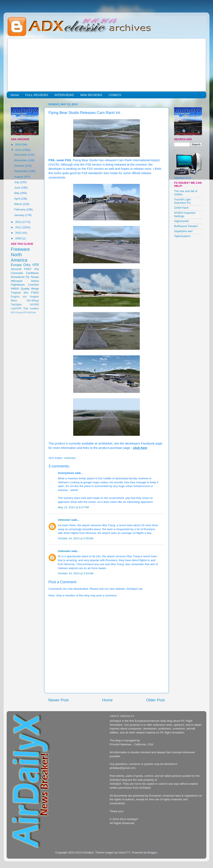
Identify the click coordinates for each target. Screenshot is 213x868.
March (18, 204)
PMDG (15, 289)
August (19, 177)
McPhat (32, 312)
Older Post (155, 700)
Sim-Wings (33, 301)
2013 (19, 150)
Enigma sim (19, 297)
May (17, 193)
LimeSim (33, 285)
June (18, 188)
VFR (36, 265)
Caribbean (32, 273)
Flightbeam (18, 285)
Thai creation (31, 308)
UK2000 (34, 305)
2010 (19, 233)
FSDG (35, 293)
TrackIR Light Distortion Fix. (183, 201)
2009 (19, 238)
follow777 (124, 852)
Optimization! (182, 236)
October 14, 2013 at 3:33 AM (76, 573)
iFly (37, 269)
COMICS (115, 95)
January (20, 215)
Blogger (152, 852)
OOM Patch (181, 208)
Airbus (35, 281)
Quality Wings (30, 289)
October (20, 166)
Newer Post (58, 700)
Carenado (17, 273)
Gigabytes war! (183, 231)
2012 (19, 222)
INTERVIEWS (64, 95)
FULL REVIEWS (37, 95)
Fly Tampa (32, 277)
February (20, 209)
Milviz (14, 301)
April (17, 199)
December (21, 155)
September (21, 171)
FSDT (28, 269)
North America (19, 257)
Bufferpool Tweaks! (186, 226)
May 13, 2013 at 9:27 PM (73, 507)
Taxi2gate (16, 305)
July (17, 182)
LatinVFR (16, 308)
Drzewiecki (18, 277)
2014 (19, 144)
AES (13, 312)
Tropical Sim (20, 293)
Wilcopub (17, 281)
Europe (16, 265)
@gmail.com (128, 768)
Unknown (64, 520)
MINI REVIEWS (91, 95)
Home (15, 95)
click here (140, 448)
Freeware (20, 249)
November (21, 160)
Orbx (27, 265)
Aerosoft (16, 269)
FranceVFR (22, 312)
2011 (19, 227)
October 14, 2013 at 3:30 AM (76, 538)
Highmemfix (181, 221)
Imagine (34, 297)
